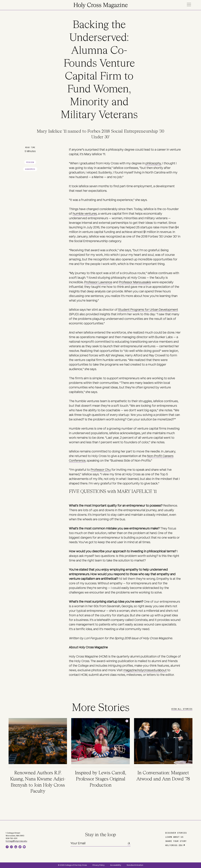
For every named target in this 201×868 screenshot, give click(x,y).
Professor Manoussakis (135, 282)
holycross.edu (174, 845)
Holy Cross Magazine (101, 5)
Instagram (11, 847)
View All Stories (182, 709)
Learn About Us (174, 837)
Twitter (20, 847)
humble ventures (85, 214)
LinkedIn (16, 847)
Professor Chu (101, 470)
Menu (189, 5)
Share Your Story (176, 841)
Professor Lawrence (98, 282)
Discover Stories (176, 833)
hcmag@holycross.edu (16, 841)
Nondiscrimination (135, 865)
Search (197, 5)
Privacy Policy (99, 865)
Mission (30, 162)
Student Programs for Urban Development (148, 310)
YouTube (24, 847)
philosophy (153, 163)
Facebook (7, 847)
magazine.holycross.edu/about (145, 670)
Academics (30, 169)
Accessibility (116, 865)
